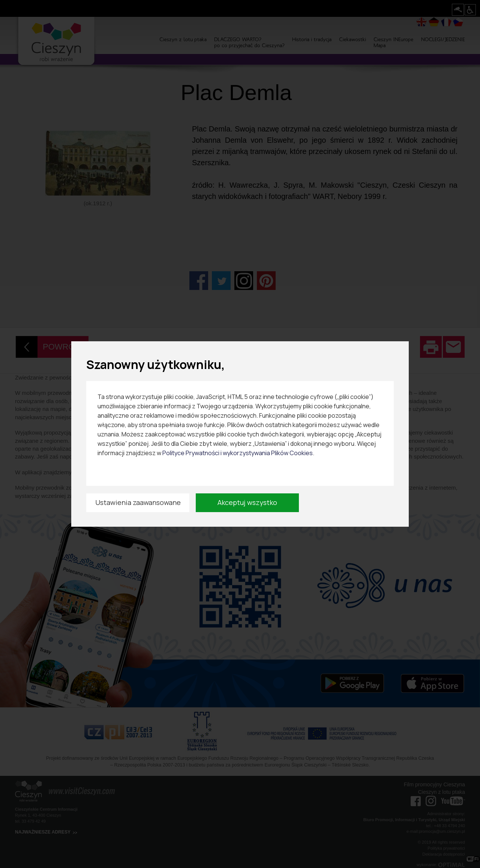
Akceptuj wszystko (247, 502)
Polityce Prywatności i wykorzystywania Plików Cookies (238, 453)
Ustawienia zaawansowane (138, 502)
